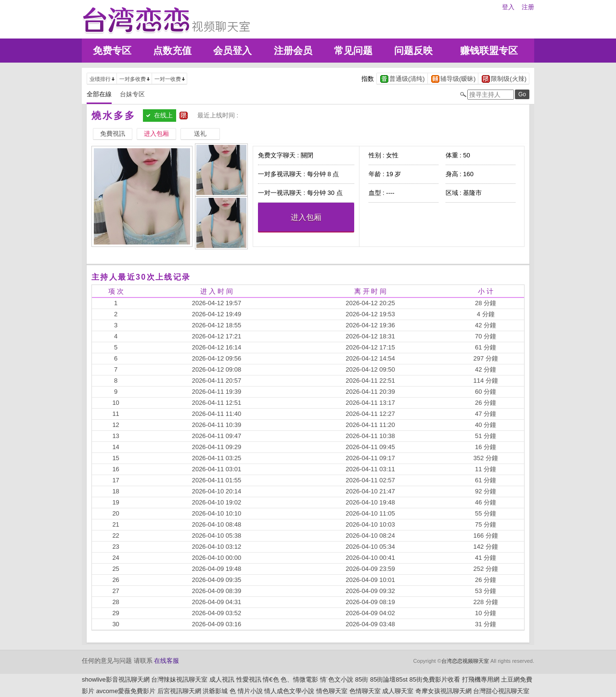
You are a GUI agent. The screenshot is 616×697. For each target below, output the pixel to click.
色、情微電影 (299, 679)
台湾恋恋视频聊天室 (465, 661)
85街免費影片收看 (435, 679)
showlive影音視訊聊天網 (116, 679)
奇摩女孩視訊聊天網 (443, 691)
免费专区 (112, 51)
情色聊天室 (332, 691)
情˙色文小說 (337, 679)
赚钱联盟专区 (489, 51)
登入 (508, 7)
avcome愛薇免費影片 (126, 691)
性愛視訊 (249, 679)
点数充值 (172, 51)
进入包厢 (306, 217)
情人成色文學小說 (289, 691)
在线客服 (167, 661)
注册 (528, 7)
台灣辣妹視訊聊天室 (179, 679)
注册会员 (293, 51)
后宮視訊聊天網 (179, 691)
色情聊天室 (365, 691)
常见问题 (353, 51)
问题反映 (413, 51)
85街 (362, 679)
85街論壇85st (389, 679)
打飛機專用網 (481, 679)
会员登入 (232, 51)
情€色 (271, 679)
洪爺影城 (215, 691)
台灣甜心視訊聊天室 (501, 691)
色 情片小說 (246, 691)
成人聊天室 (398, 691)
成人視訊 (222, 679)
